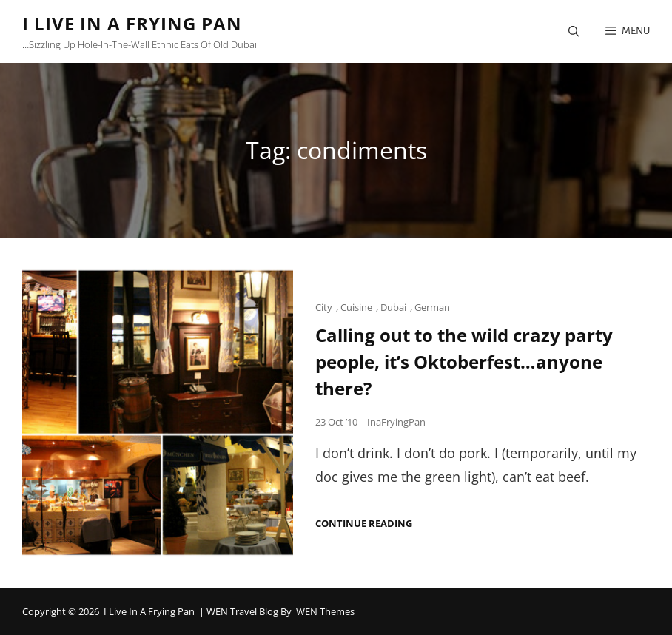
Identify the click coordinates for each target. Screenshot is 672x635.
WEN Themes (325, 611)
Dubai (393, 307)
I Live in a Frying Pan (132, 23)
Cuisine (356, 307)
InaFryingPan (396, 422)
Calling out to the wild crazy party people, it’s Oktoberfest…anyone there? (464, 362)
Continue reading (364, 524)
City (324, 307)
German (432, 307)
